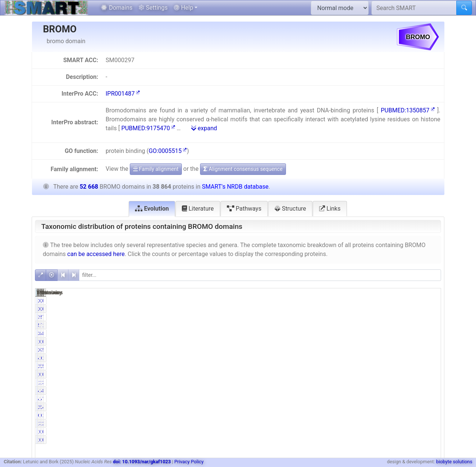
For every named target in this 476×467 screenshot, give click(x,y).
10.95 (372, 391)
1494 (402, 423)
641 (403, 415)
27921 (400, 366)
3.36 (374, 423)
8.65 (431, 333)
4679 (344, 358)
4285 (402, 391)
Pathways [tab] (244, 209)
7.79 (431, 399)
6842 (402, 358)
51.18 (430, 350)
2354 (402, 407)
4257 (344, 391)
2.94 (374, 383)
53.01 (430, 366)
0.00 (431, 301)
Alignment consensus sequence (243, 169)
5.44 (374, 407)
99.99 (372, 317)
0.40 (374, 342)
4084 (344, 399)
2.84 (431, 423)
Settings (153, 8)
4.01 (431, 407)
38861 (343, 317)
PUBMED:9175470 (148, 128)
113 (346, 374)
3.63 (431, 383)
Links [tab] (330, 209)
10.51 (430, 325)
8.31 (374, 333)
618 (346, 415)
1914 (402, 383)
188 (403, 342)
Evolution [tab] (152, 209)
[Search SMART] (414, 8)
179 (403, 374)
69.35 (372, 350)
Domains (117, 8)
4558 (402, 333)
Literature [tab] (198, 209)
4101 (402, 399)
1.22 (431, 415)
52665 (400, 317)
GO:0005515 (168, 151)
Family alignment (156, 169)
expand (204, 128)
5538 (344, 325)
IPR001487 (123, 94)
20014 (343, 366)
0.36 (431, 342)
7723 (402, 325)
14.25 (372, 325)
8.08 (431, 391)
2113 (344, 407)
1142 (344, 383)
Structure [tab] (290, 209)
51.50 (372, 366)
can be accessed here (96, 254)
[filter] (260, 275)
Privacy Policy (189, 462)
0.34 (431, 374)
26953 (343, 350)
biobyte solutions (454, 462)
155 (346, 342)
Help (184, 8)
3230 (344, 333)
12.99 (430, 358)
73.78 (430, 317)
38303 (400, 350)
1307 (344, 423)
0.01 (374, 301)
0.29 (374, 374)
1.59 (374, 415)
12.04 (372, 358)
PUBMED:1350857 (408, 110)
